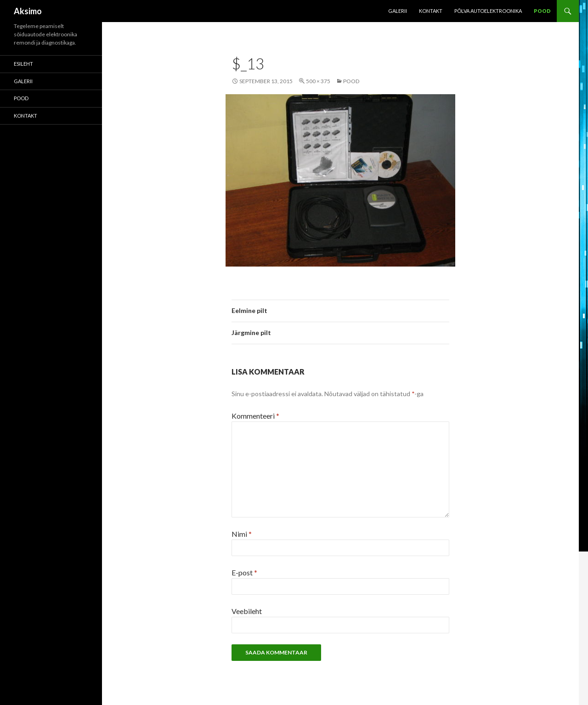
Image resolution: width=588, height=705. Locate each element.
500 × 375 (318, 81)
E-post (244, 572)
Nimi (242, 534)
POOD (542, 11)
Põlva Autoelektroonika (488, 11)
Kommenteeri (255, 416)
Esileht (23, 64)
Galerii (398, 11)
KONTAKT (431, 11)
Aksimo (28, 11)
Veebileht (247, 611)
